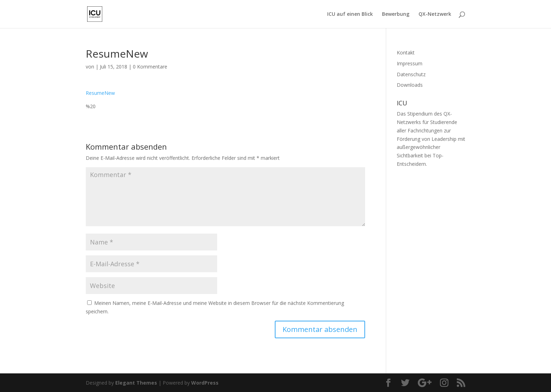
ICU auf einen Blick (350, 14)
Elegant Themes (136, 383)
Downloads (410, 85)
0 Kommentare (150, 67)
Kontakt (406, 53)
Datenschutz (411, 74)
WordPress (205, 383)
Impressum (410, 63)
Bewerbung (396, 14)
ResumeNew (100, 93)
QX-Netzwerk (435, 14)
